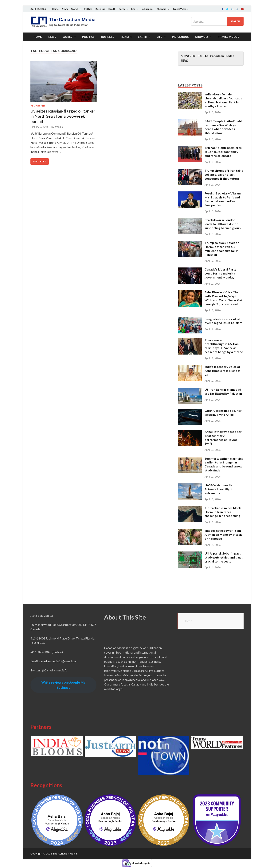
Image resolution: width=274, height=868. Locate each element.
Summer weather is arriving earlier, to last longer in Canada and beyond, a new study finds (224, 464)
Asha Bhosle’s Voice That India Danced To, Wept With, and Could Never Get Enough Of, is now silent (223, 298)
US (44, 106)
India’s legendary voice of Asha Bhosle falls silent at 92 (223, 371)
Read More (40, 161)
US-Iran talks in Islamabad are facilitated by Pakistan (223, 391)
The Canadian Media (65, 853)
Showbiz (162, 9)
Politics (88, 9)
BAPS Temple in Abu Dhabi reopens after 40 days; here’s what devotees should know (223, 127)
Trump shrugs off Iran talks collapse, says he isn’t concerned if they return (224, 174)
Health (112, 9)
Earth (122, 9)
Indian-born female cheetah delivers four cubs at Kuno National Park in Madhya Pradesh (223, 100)
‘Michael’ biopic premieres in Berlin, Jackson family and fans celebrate (223, 152)
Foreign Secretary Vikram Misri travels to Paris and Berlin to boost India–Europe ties (223, 199)
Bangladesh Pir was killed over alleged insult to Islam (223, 321)
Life (133, 9)
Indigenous (148, 9)
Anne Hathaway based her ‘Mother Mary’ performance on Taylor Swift (223, 438)
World (74, 9)
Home (55, 9)
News (65, 9)
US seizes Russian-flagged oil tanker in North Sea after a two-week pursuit (63, 116)
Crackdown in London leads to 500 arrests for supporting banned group (223, 224)
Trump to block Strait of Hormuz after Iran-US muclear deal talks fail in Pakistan (222, 249)
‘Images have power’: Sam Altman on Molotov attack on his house (223, 534)
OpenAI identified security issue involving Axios (223, 413)
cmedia (59, 127)
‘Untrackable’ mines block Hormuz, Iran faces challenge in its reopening (223, 512)
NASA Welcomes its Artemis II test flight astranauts (219, 489)
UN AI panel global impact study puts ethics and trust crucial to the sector (224, 557)
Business (100, 9)
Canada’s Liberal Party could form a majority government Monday (221, 273)
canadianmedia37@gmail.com (59, 661)
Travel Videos (180, 9)
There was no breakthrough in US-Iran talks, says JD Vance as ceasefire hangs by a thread (224, 346)
